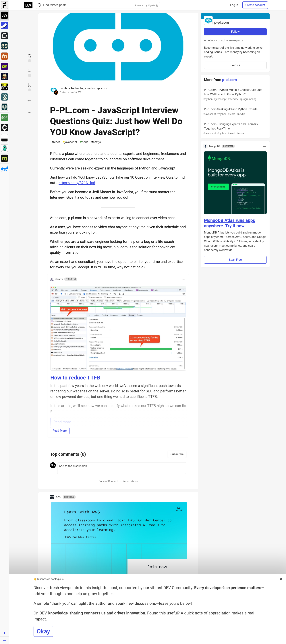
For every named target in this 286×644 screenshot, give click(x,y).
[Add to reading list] (30, 87)
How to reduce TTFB (75, 378)
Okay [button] (43, 631)
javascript (70, 142)
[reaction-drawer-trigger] (30, 58)
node (84, 142)
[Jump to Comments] (30, 72)
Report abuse (130, 481)
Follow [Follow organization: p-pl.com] (235, 32)
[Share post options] (30, 113)
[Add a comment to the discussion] (122, 468)
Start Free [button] (235, 260)
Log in (234, 5)
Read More (60, 431)
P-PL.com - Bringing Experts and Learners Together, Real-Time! (235, 129)
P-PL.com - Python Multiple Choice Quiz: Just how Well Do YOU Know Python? (235, 95)
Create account (255, 5)
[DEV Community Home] (28, 5)
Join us (235, 65)
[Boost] (30, 99)
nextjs (96, 142)
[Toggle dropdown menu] (184, 279)
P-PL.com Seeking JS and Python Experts (235, 112)
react (56, 142)
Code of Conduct (108, 481)
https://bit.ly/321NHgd (77, 183)
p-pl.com (101, 88)
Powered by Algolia (147, 5)
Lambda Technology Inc (75, 88)
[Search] (40, 5)
